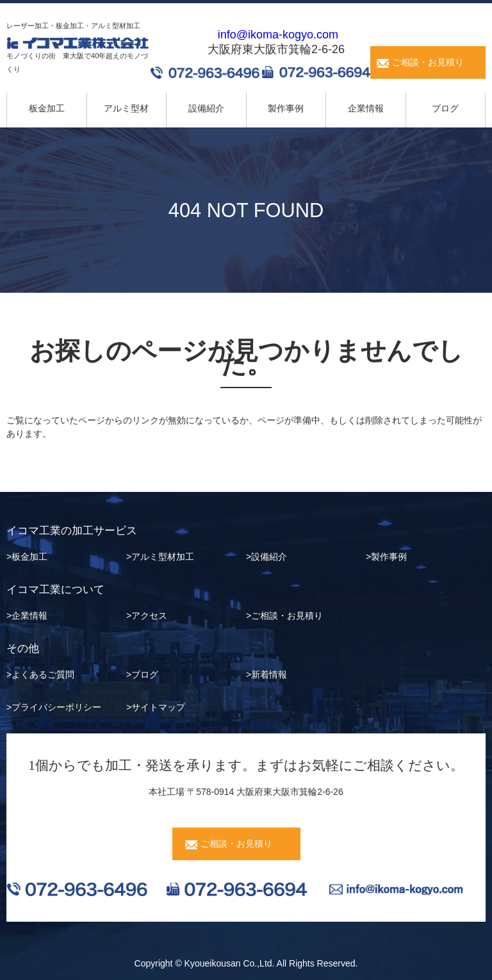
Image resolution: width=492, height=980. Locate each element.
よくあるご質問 (43, 674)
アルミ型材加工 (163, 557)
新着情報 (269, 674)
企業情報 (366, 108)
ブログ (445, 108)
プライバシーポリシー (56, 707)
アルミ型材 (126, 108)
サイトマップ (158, 707)
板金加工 (47, 108)
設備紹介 (206, 108)
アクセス (149, 616)
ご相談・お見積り (428, 62)
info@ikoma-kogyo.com (278, 35)
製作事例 (286, 108)
